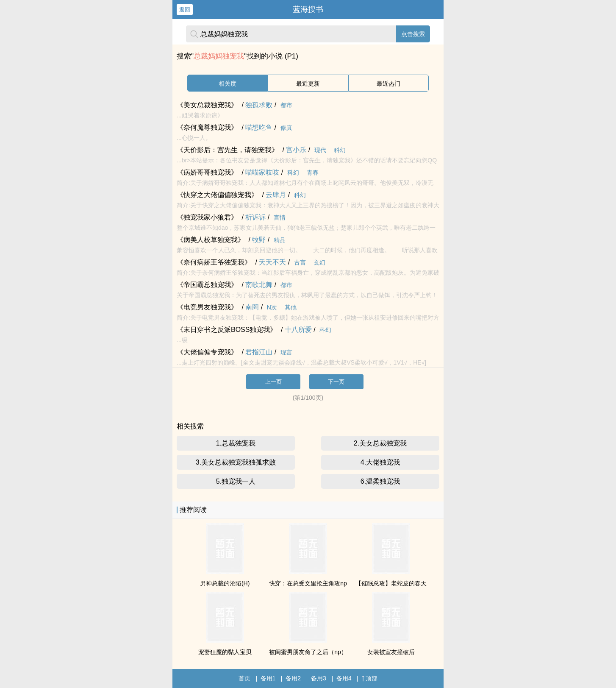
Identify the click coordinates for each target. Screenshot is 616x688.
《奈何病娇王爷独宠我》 (214, 262)
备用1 (268, 678)
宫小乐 (296, 150)
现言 (286, 352)
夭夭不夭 (272, 262)
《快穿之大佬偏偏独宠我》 (217, 195)
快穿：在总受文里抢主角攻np (308, 583)
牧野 (259, 240)
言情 (280, 217)
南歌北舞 (259, 285)
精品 (280, 240)
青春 (313, 173)
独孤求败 (259, 105)
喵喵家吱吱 (262, 172)
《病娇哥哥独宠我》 (207, 172)
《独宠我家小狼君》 (207, 217)
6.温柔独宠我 (380, 481)
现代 (320, 150)
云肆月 (276, 195)
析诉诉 (255, 217)
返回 (185, 10)
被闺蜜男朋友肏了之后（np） (308, 652)
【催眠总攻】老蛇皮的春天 (391, 583)
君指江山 (259, 352)
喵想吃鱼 (259, 127)
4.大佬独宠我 (380, 462)
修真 (286, 128)
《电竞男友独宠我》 (207, 307)
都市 (286, 105)
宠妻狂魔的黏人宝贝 (225, 652)
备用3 (319, 678)
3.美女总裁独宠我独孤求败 (236, 462)
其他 (291, 307)
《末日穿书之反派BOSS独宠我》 (227, 330)
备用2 (293, 678)
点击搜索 (413, 34)
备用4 (344, 678)
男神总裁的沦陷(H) (225, 583)
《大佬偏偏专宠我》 (207, 352)
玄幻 (319, 262)
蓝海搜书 (308, 9)
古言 (300, 262)
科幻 (340, 150)
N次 (272, 307)
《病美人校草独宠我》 (211, 240)
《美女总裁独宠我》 (207, 105)
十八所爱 (298, 330)
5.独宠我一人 (236, 481)
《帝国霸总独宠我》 (207, 285)
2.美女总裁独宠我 (380, 443)
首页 (244, 678)
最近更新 (308, 84)
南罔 (252, 307)
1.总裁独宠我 (236, 443)
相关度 (228, 84)
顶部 (369, 678)
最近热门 (388, 84)
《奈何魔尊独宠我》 (207, 127)
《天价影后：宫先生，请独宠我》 (228, 150)
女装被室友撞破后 (391, 652)
